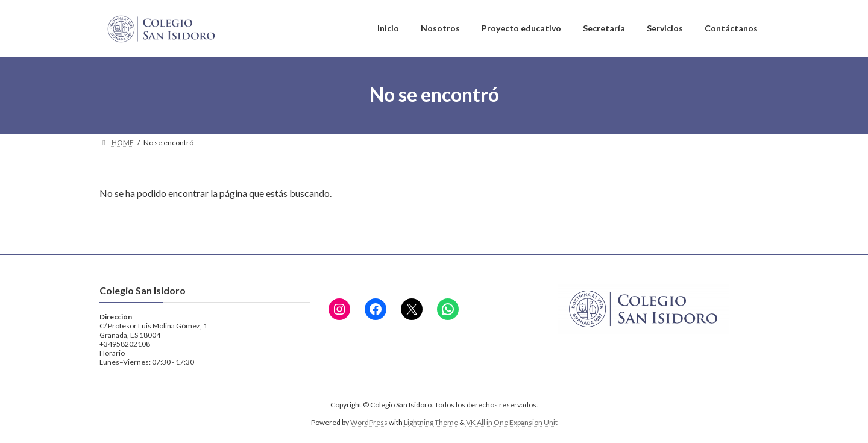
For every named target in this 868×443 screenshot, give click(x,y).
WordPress (369, 422)
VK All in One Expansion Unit (512, 422)
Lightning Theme (431, 422)
